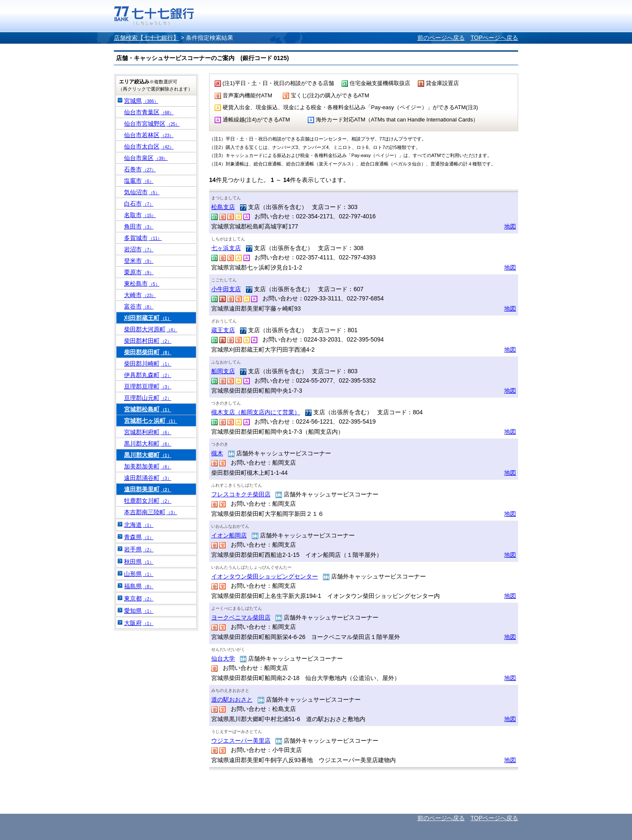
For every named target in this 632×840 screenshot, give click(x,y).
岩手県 (139, 549)
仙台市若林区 (149, 135)
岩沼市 (139, 249)
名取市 (140, 215)
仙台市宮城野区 (152, 124)
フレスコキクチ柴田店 (241, 494)
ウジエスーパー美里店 (241, 741)
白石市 (139, 204)
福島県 (139, 586)
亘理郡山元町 (148, 398)
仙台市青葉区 (149, 112)
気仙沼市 (142, 192)
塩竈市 (139, 181)
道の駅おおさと (232, 700)
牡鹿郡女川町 (148, 501)
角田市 (139, 226)
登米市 (139, 261)
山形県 (139, 574)
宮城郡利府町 (148, 432)
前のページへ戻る (441, 38)
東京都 (139, 598)
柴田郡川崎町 (148, 364)
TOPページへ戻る (494, 38)
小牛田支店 (226, 289)
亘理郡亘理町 (148, 386)
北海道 (139, 525)
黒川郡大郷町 (148, 455)
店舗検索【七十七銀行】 (146, 38)
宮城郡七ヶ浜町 (151, 421)
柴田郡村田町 (148, 341)
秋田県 (139, 562)
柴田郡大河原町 (151, 329)
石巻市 (140, 169)
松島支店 (223, 207)
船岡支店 (223, 371)
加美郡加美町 (148, 466)
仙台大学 (223, 658)
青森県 (139, 537)
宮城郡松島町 (148, 409)
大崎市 (140, 295)
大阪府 (139, 623)
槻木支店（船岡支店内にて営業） (256, 412)
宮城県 (141, 101)
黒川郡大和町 (148, 443)
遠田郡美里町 (148, 489)
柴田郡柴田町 (148, 352)
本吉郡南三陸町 (151, 512)
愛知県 (139, 611)
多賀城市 (143, 238)
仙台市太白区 (149, 146)
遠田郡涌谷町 (148, 478)
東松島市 (142, 284)
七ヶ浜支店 (226, 248)
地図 (510, 226)
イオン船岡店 (229, 535)
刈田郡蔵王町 (148, 318)
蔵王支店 (223, 330)
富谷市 (139, 306)
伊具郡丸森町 (148, 375)
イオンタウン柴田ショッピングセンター (265, 576)
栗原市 (139, 272)
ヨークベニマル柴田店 (241, 617)
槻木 (217, 453)
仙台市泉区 (146, 158)
